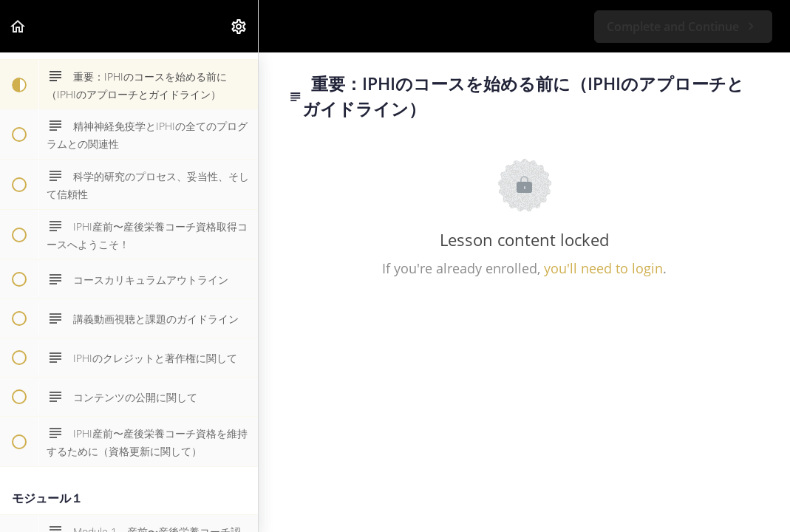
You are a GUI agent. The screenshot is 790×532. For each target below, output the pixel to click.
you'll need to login (603, 268)
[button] (18, 26)
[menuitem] (239, 26)
